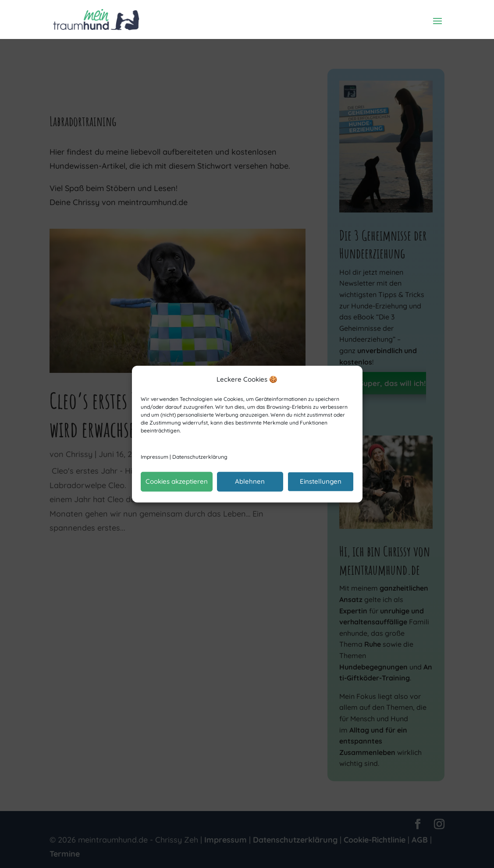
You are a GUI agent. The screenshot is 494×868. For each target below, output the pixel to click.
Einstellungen (321, 481)
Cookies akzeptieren (177, 481)
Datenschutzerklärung (200, 457)
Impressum (155, 457)
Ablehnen (250, 481)
